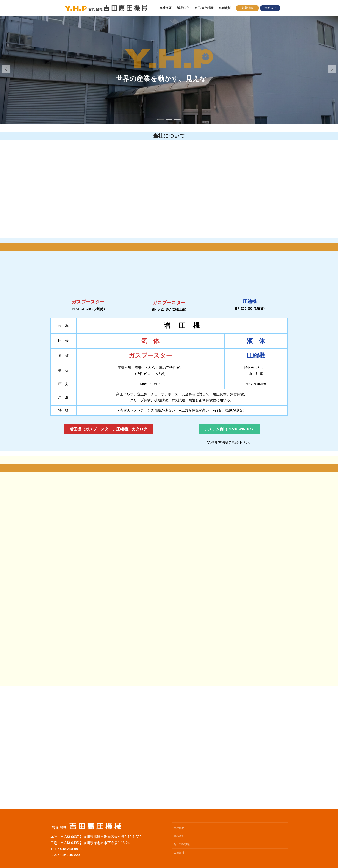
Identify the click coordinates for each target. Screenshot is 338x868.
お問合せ (270, 8)
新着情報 (247, 8)
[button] (332, 69)
